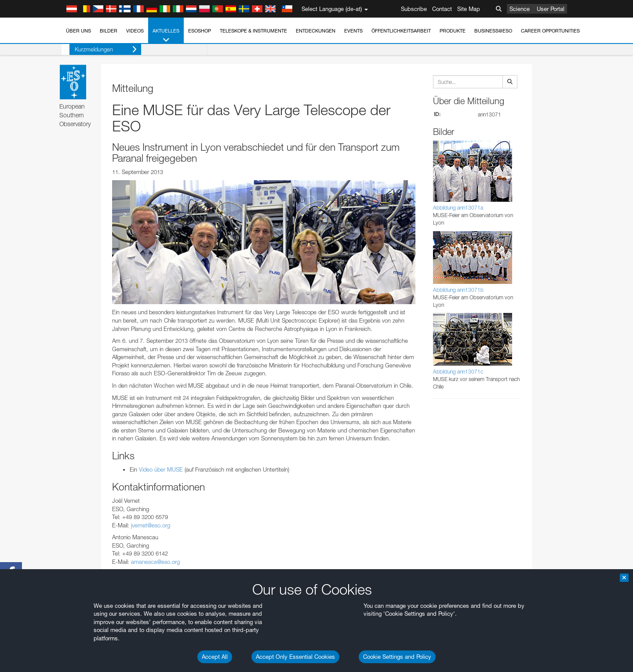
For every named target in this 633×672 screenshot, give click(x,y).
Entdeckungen (316, 31)
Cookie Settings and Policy (397, 657)
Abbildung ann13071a (458, 208)
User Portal (551, 9)
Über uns (78, 31)
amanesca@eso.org (155, 562)
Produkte (453, 31)
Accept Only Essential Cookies (295, 657)
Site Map (469, 9)
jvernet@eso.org (151, 525)
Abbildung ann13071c (458, 372)
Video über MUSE (162, 469)
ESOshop (200, 31)
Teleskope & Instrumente (253, 31)
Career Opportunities (550, 31)
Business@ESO (493, 31)
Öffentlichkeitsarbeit (401, 31)
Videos (135, 31)
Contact (442, 9)
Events (353, 31)
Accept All (215, 657)
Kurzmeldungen (98, 49)
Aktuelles (166, 36)
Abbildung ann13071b (458, 290)
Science (520, 9)
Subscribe (414, 9)
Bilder (109, 31)
